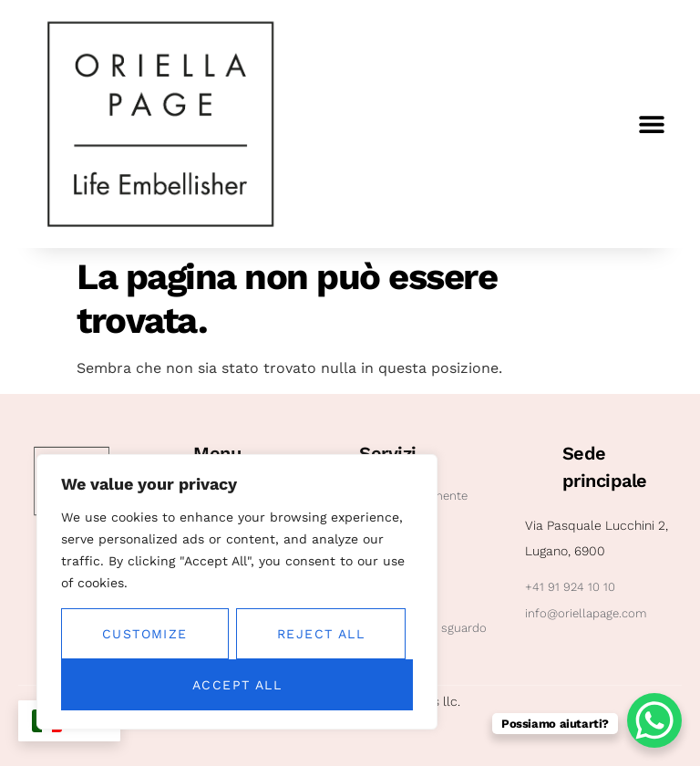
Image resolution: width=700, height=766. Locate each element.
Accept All (237, 685)
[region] (237, 592)
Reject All (321, 634)
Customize (145, 634)
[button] (652, 124)
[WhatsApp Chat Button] (654, 720)
